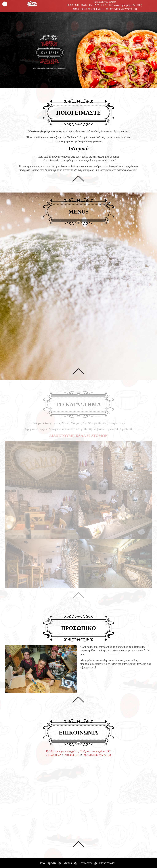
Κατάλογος (85, 863)
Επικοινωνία (107, 863)
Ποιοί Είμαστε (48, 863)
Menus (67, 863)
